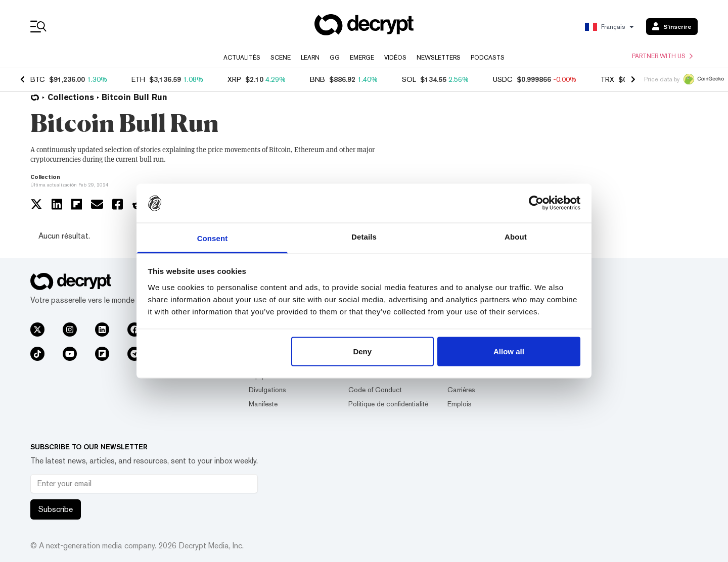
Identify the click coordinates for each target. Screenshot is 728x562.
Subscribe (56, 509)
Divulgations (267, 390)
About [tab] (516, 236)
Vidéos (395, 58)
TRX (607, 79)
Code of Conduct (375, 390)
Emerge (362, 58)
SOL (409, 79)
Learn (310, 58)
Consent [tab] (213, 238)
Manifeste (263, 404)
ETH (138, 79)
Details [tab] (364, 236)
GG (335, 58)
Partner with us (662, 56)
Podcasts (488, 58)
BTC (38, 79)
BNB (317, 79)
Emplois (460, 404)
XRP (234, 79)
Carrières (461, 390)
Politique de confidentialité (388, 404)
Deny (362, 352)
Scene (281, 58)
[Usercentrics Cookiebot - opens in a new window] (536, 203)
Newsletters (439, 58)
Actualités (242, 58)
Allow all (509, 352)
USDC (503, 79)
